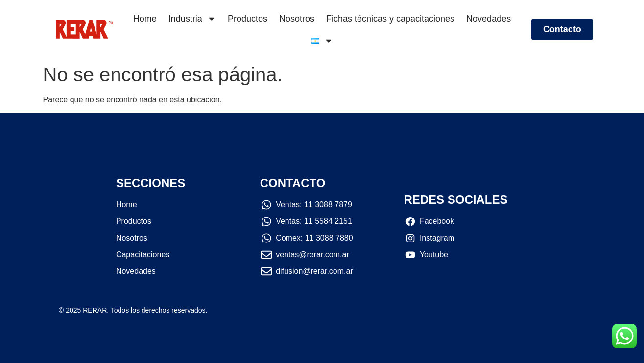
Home (145, 19)
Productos (248, 19)
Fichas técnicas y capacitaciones (390, 19)
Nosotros (297, 19)
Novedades (489, 19)
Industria (192, 19)
